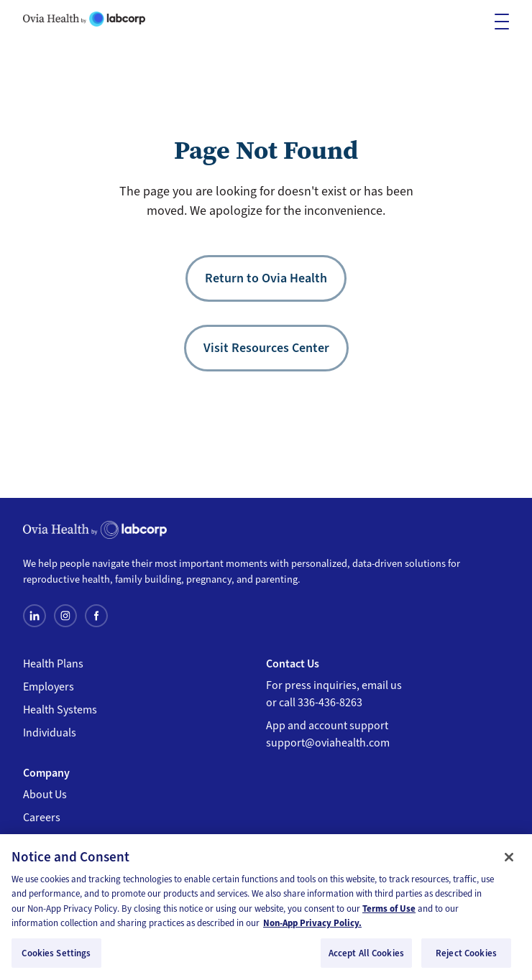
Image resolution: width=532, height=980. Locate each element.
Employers (49, 687)
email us (382, 685)
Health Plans (53, 664)
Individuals (50, 733)
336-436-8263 (330, 703)
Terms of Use (389, 913)
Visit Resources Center (266, 348)
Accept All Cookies (366, 957)
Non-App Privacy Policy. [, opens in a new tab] (312, 927)
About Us (45, 795)
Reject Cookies (466, 957)
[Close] (509, 861)
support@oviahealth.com (328, 743)
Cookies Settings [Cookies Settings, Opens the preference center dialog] (56, 957)
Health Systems (60, 710)
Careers (42, 818)
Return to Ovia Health (266, 278)
